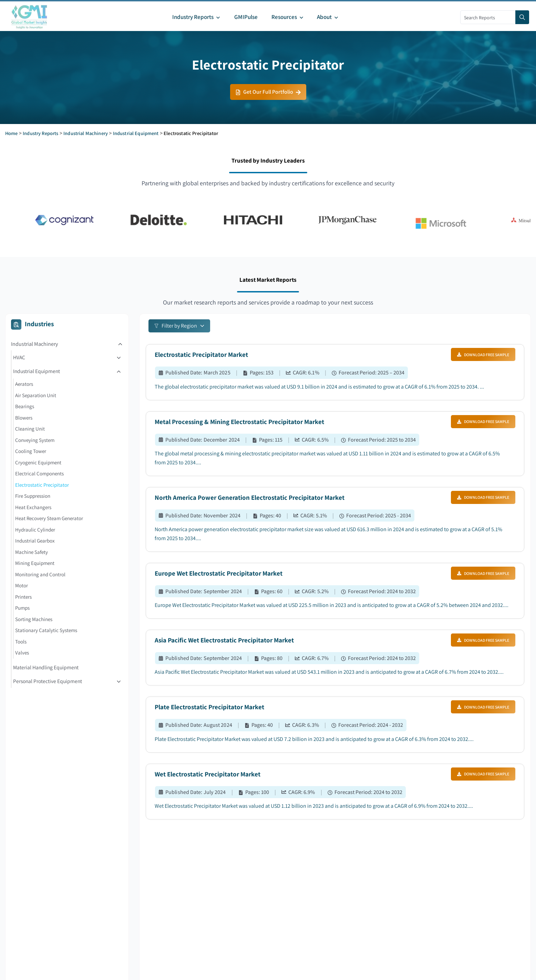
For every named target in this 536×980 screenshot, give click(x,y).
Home (12, 133)
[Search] (522, 17)
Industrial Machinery (86, 133)
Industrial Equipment (136, 133)
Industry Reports (40, 133)
